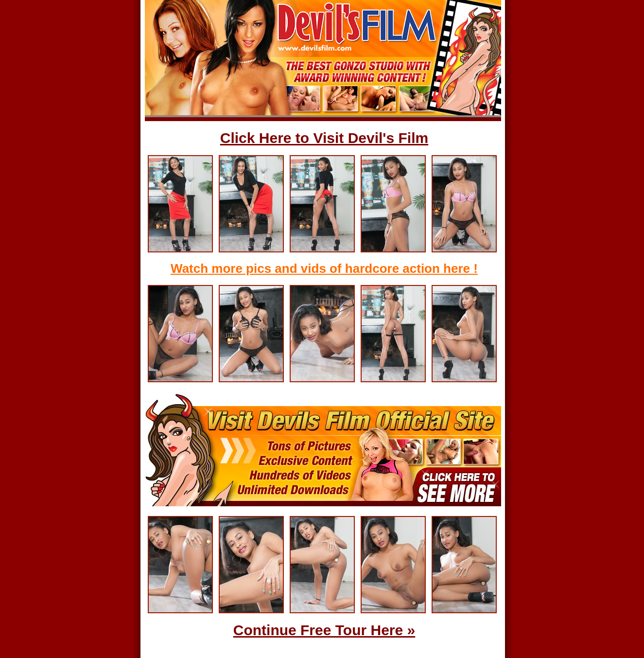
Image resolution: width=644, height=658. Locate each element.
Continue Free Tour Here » (324, 630)
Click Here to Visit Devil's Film (324, 138)
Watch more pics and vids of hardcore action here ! (324, 268)
